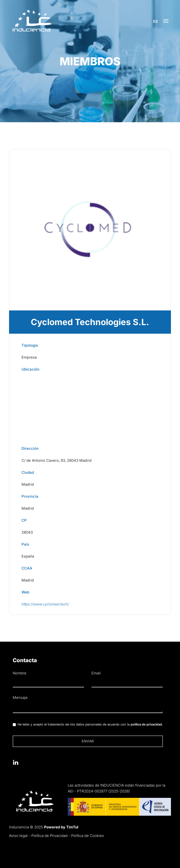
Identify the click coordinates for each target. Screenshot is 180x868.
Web (25, 592)
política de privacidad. (147, 724)
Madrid (28, 484)
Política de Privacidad (49, 836)
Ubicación (30, 369)
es (155, 21)
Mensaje (20, 698)
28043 (27, 532)
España (28, 556)
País (25, 544)
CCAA (27, 568)
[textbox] (88, 708)
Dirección (30, 448)
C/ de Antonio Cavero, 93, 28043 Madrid (56, 460)
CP (24, 520)
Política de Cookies (88, 836)
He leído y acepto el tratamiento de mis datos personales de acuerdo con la (90, 724)
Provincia (30, 496)
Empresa (29, 357)
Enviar (88, 741)
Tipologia (30, 345)
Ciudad (28, 472)
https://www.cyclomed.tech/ (45, 604)
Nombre (20, 673)
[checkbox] (14, 725)
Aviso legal (18, 836)
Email (96, 673)
